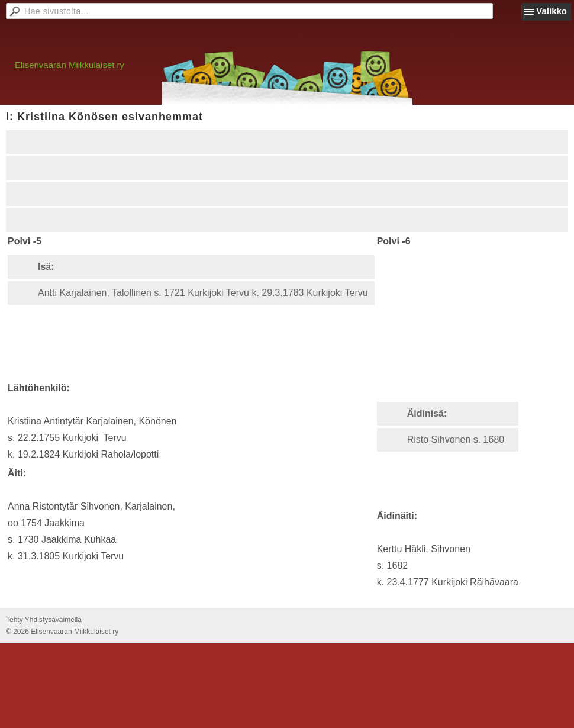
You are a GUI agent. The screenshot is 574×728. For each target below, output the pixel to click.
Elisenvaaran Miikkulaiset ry (70, 65)
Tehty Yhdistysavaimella (44, 620)
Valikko (552, 11)
